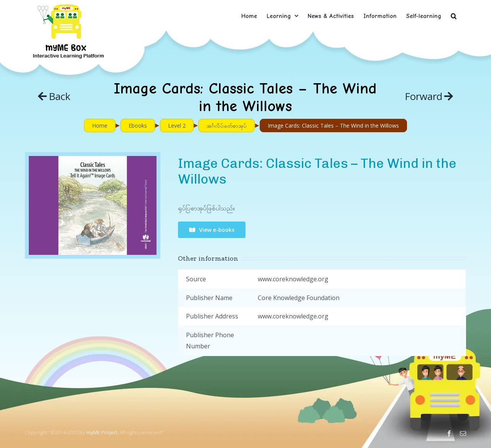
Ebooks (138, 126)
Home (100, 126)
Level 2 (177, 126)
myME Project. (102, 432)
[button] (454, 16)
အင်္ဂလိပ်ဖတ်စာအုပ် (227, 126)
